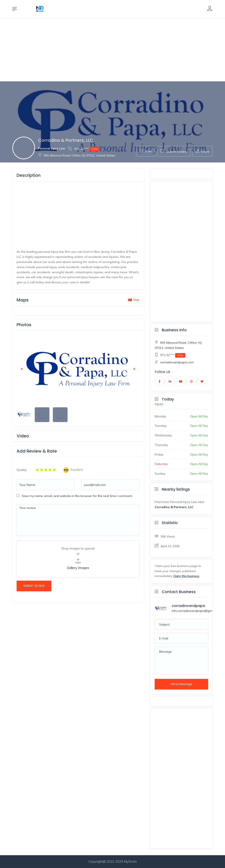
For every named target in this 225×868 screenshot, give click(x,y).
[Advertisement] (112, 50)
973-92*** (84, 149)
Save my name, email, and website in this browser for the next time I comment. (77, 496)
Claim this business (186, 576)
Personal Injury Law (52, 148)
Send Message (181, 684)
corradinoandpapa (188, 606)
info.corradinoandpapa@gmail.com (197, 611)
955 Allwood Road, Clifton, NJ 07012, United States (77, 155)
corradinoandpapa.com (177, 362)
